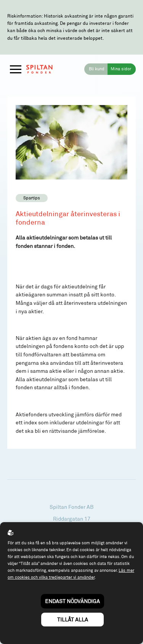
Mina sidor (121, 69)
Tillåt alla (73, 619)
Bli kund (97, 69)
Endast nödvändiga (72, 601)
